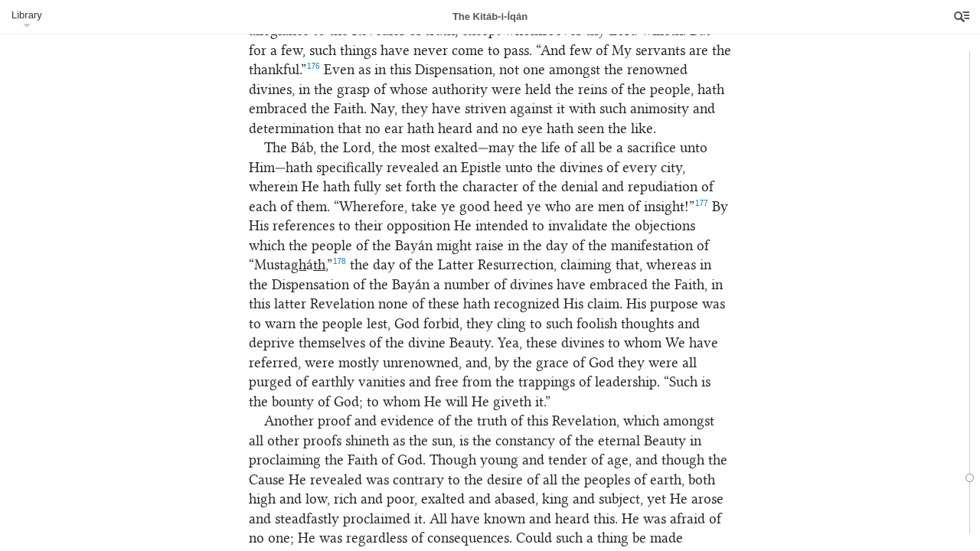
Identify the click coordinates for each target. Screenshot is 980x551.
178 (340, 261)
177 (702, 203)
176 (314, 66)
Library (27, 15)
